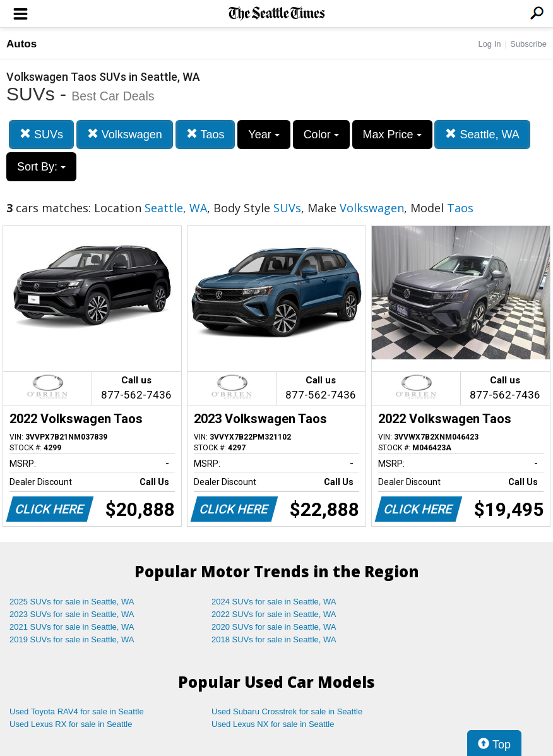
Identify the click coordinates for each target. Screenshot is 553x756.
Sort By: (41, 167)
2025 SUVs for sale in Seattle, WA (72, 602)
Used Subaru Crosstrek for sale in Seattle (287, 711)
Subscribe (528, 44)
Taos (205, 134)
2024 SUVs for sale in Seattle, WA (274, 602)
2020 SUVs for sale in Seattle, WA (274, 627)
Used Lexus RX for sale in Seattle (71, 724)
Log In (489, 44)
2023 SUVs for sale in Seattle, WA (72, 614)
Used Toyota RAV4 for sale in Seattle (77, 711)
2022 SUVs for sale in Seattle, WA (274, 614)
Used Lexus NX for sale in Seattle (273, 724)
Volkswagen (125, 134)
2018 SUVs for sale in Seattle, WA (274, 639)
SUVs (41, 134)
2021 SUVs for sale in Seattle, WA (72, 627)
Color (321, 135)
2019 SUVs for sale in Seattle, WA (72, 639)
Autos (21, 44)
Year (264, 135)
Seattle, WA (482, 134)
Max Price (392, 135)
